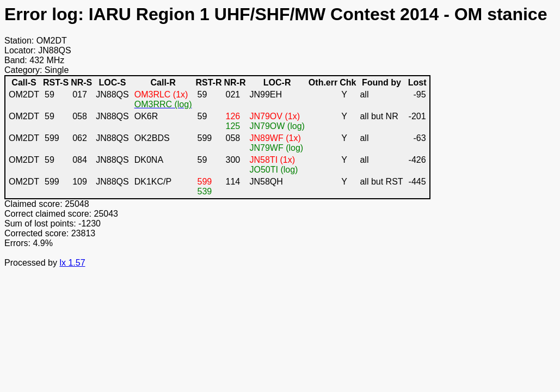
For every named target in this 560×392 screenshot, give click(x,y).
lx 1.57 (72, 263)
